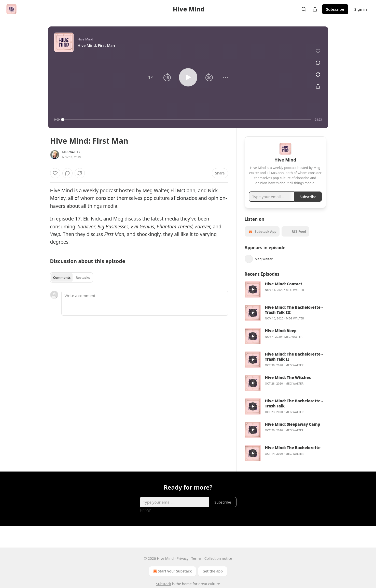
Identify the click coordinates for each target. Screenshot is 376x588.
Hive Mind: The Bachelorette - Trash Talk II (294, 363)
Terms (196, 558)
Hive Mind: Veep (281, 337)
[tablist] (72, 277)
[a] (253, 296)
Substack (164, 584)
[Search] (304, 9)
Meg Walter (71, 152)
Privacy (182, 558)
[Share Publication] (315, 9)
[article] (285, 296)
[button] (150, 77)
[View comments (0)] (316, 60)
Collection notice (218, 558)
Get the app (213, 571)
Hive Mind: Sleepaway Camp (293, 431)
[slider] (187, 120)
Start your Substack (172, 571)
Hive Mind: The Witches (288, 384)
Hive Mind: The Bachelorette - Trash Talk (294, 410)
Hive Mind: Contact (284, 290)
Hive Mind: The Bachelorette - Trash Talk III (294, 316)
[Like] (55, 173)
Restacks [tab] (83, 277)
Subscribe (335, 9)
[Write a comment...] (145, 303)
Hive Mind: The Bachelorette (293, 454)
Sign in (361, 9)
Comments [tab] (62, 277)
